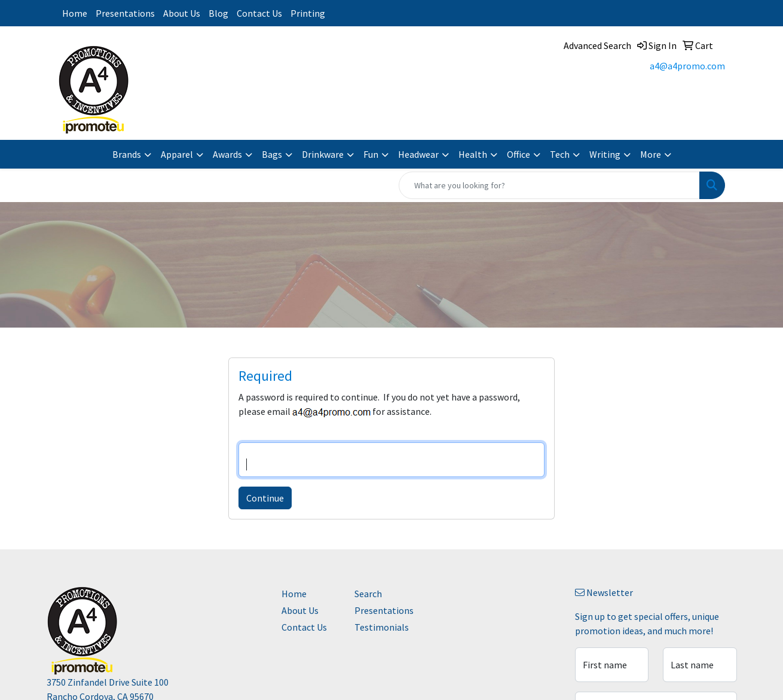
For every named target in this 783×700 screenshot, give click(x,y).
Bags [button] (272, 154)
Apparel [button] (177, 154)
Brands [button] (127, 154)
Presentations (125, 13)
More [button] (651, 154)
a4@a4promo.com (687, 66)
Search (368, 594)
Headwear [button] (418, 154)
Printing (308, 13)
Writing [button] (605, 154)
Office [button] (519, 154)
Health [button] (473, 154)
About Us (182, 13)
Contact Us (259, 13)
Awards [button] (227, 154)
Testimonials (382, 627)
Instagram (344, 13)
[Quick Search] (549, 185)
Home (75, 13)
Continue (265, 498)
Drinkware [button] (323, 154)
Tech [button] (560, 154)
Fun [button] (371, 154)
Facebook (374, 13)
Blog (218, 13)
